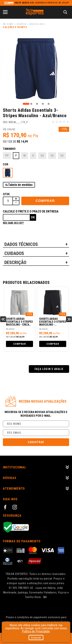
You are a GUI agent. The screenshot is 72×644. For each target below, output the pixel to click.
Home (10, 24)
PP (7, 156)
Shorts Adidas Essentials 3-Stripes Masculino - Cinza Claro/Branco (19, 322)
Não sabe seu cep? (13, 223)
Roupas (22, 24)
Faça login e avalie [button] (49, 369)
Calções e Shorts (15, 27)
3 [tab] (37, 104)
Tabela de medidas (20, 185)
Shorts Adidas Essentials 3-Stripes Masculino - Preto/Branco (53, 322)
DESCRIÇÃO (15, 262)
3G (62, 156)
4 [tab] (43, 104)
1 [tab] (26, 104)
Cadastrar (36, 442)
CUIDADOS (14, 253)
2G (52, 156)
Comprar (45, 201)
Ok (33, 217)
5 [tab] (49, 104)
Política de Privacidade (36, 631)
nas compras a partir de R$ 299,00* (42, 3)
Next (69, 319)
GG (42, 156)
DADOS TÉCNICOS (21, 244)
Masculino (37, 24)
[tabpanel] (36, 69)
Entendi (36, 638)
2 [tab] (31, 104)
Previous (3, 319)
